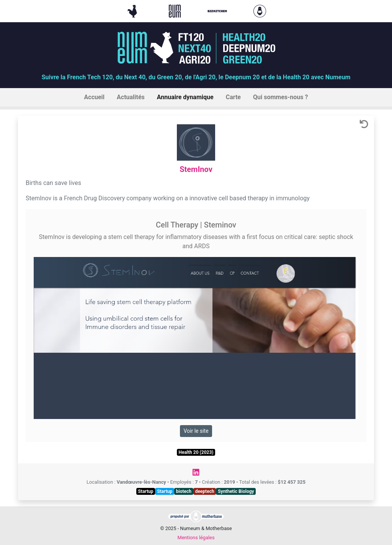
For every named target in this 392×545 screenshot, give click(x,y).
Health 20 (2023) (196, 452)
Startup (145, 491)
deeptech (205, 491)
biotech (184, 491)
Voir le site (196, 431)
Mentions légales (196, 538)
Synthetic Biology (236, 491)
